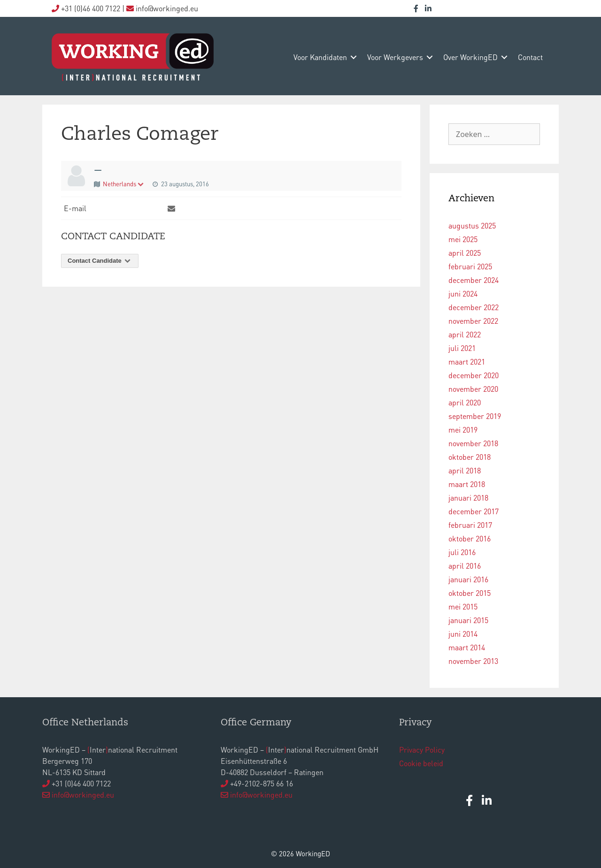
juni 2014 (463, 634)
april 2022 (465, 334)
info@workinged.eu (83, 795)
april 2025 (465, 253)
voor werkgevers (395, 57)
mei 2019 (463, 430)
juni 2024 (463, 293)
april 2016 (465, 566)
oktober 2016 (470, 538)
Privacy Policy (422, 750)
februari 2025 (470, 266)
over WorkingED (470, 57)
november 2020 (473, 389)
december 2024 (474, 280)
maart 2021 (467, 362)
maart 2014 (467, 647)
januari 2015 (468, 620)
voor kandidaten (320, 57)
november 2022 (473, 321)
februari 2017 (470, 525)
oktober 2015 (470, 593)
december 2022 (474, 307)
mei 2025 (463, 239)
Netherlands (124, 184)
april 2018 (465, 470)
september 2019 (475, 416)
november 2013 (473, 661)
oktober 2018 (470, 457)
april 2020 (465, 402)
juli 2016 (462, 552)
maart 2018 (467, 484)
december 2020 (474, 375)
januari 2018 (468, 498)
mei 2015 (463, 606)
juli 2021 (462, 348)
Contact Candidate (100, 261)
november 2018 (473, 443)
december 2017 (474, 511)
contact (530, 57)
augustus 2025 (472, 225)
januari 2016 (468, 579)
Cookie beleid (421, 763)
